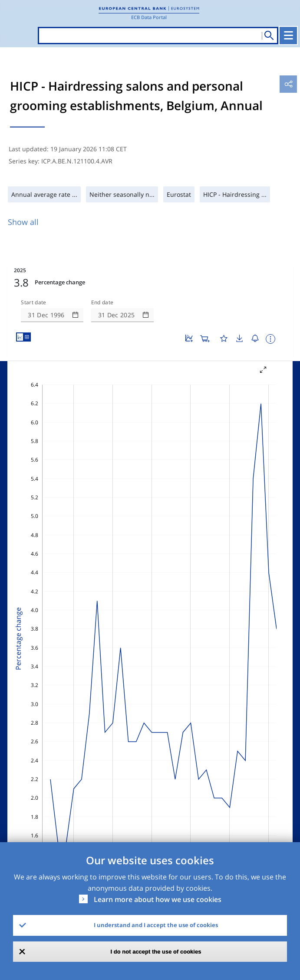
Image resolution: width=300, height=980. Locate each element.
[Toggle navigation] (288, 36)
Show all (23, 222)
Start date (33, 303)
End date (102, 303)
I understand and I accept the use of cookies (156, 925)
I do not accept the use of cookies (156, 952)
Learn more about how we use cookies (158, 899)
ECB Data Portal (149, 17)
